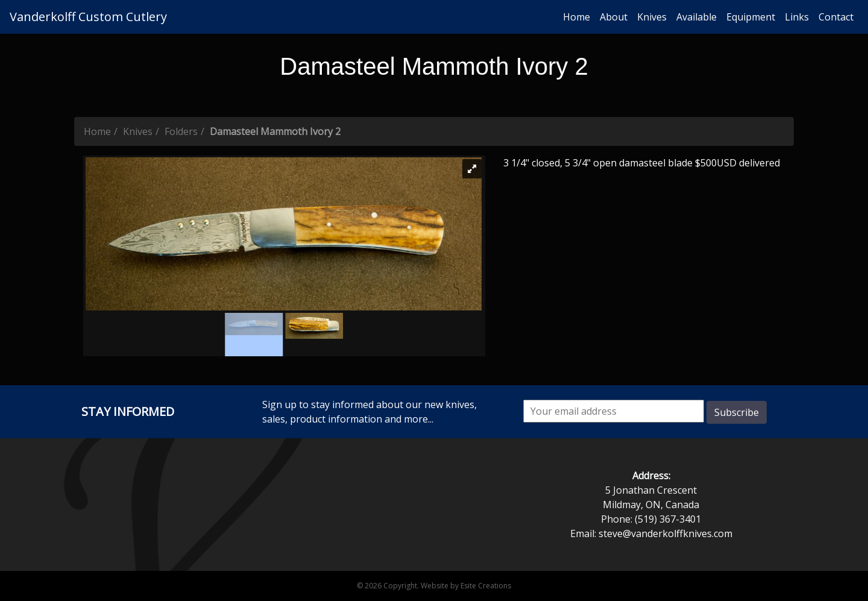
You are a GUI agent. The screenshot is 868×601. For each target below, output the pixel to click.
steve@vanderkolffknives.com (665, 533)
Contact (836, 17)
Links (797, 17)
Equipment (751, 17)
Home (577, 17)
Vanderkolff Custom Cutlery (88, 17)
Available (697, 17)
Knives (652, 17)
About (614, 17)
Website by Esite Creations (466, 586)
